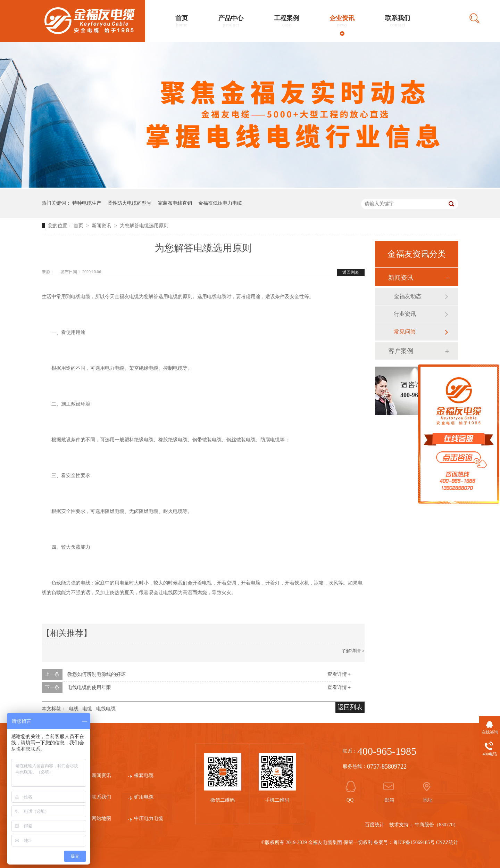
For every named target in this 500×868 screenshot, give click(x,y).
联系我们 (398, 21)
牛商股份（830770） (436, 825)
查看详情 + (339, 674)
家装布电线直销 (175, 203)
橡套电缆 (144, 775)
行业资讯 (405, 314)
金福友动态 (408, 296)
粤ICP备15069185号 (414, 842)
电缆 (87, 709)
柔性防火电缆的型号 (130, 203)
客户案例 (401, 351)
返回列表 (351, 272)
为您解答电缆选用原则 (144, 226)
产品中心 (231, 21)
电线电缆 (106, 709)
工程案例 (286, 21)
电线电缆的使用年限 (89, 687)
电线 (74, 709)
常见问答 (405, 332)
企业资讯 (342, 21)
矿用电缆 (144, 797)
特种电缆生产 (87, 203)
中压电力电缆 (149, 818)
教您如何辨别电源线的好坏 (97, 674)
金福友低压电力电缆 (220, 203)
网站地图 (101, 818)
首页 (182, 21)
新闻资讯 (102, 226)
